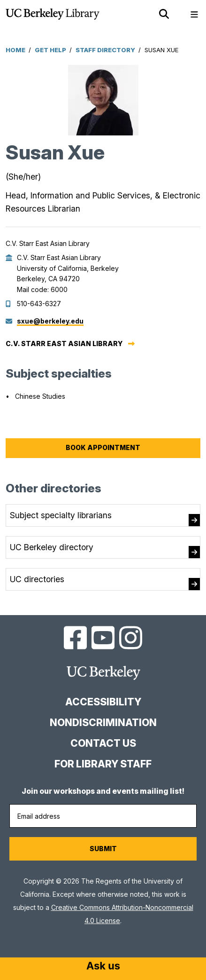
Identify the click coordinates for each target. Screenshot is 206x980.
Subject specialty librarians (61, 515)
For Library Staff (103, 764)
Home (15, 50)
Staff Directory (105, 50)
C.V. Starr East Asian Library (64, 344)
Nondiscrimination (103, 723)
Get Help (50, 50)
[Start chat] (103, 967)
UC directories (37, 579)
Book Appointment (103, 447)
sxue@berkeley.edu (50, 321)
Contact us (103, 743)
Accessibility (103, 702)
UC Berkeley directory (52, 547)
